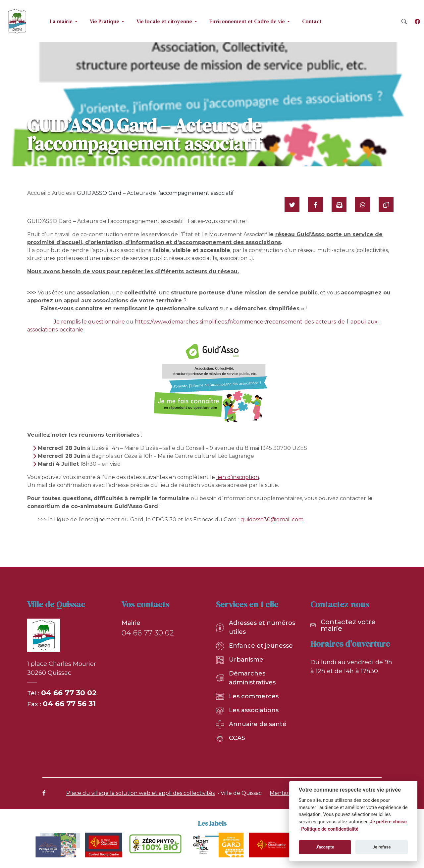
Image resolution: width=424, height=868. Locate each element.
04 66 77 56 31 (69, 704)
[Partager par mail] (339, 205)
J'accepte (325, 847)
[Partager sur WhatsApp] (363, 205)
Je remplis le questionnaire (89, 322)
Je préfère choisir (388, 822)
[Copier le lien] (386, 205)
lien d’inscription (238, 477)
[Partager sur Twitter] (292, 205)
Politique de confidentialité (330, 829)
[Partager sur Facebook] (316, 205)
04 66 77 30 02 (69, 693)
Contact (312, 21)
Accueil (37, 193)
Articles (62, 193)
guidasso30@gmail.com (272, 520)
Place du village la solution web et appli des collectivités (140, 793)
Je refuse (382, 847)
